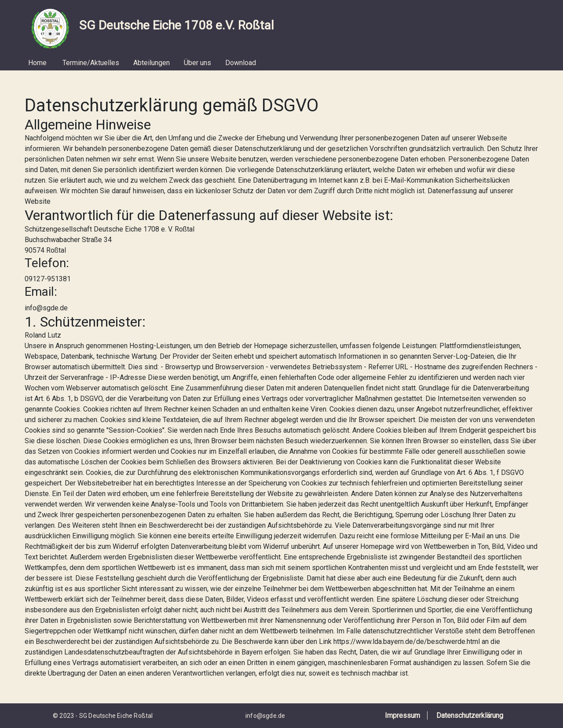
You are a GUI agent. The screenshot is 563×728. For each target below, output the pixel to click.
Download (241, 63)
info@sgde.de (265, 716)
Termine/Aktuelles (91, 63)
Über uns (197, 63)
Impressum (402, 715)
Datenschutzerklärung (470, 715)
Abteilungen (152, 63)
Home (37, 63)
